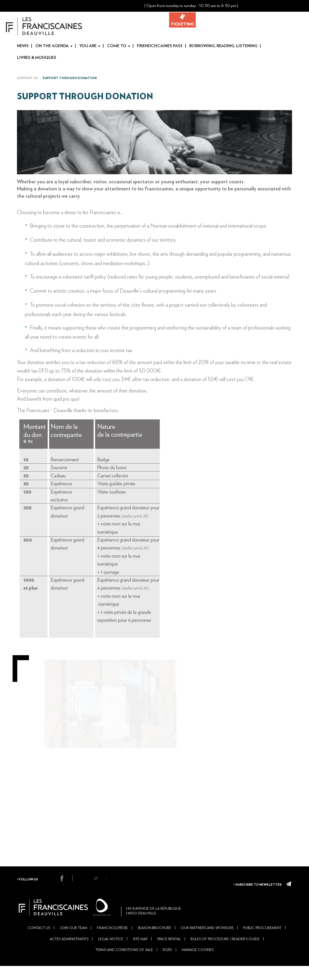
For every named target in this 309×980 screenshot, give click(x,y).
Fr (296, 6)
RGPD (167, 961)
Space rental (169, 950)
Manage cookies (198, 961)
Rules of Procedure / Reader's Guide (225, 950)
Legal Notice (111, 950)
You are (90, 46)
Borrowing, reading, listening (223, 46)
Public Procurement (262, 939)
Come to (119, 46)
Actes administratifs (69, 950)
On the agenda (54, 46)
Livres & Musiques (37, 58)
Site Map (140, 950)
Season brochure (154, 939)
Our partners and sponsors (207, 939)
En (305, 6)
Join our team (73, 939)
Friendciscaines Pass (160, 46)
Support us (28, 78)
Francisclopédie (112, 939)
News (23, 46)
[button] (262, 6)
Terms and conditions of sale (124, 961)
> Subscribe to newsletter (258, 884)
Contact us (39, 939)
